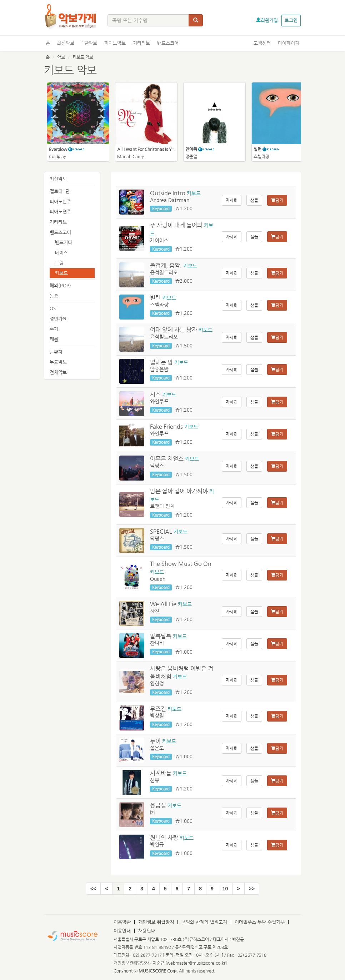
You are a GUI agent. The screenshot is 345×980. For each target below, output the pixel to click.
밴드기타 (64, 242)
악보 (61, 57)
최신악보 (66, 43)
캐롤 (54, 339)
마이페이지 (289, 43)
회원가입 (267, 20)
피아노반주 (60, 202)
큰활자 (56, 352)
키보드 (61, 273)
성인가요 (58, 319)
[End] (252, 889)
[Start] (93, 889)
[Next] (238, 889)
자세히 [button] (232, 200)
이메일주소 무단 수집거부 (260, 922)
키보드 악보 (83, 57)
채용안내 (147, 931)
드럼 (59, 263)
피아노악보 (115, 43)
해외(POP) (60, 285)
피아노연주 (60, 212)
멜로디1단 (60, 191)
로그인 (291, 20)
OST (54, 308)
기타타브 (141, 43)
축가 (54, 329)
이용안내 (122, 931)
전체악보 (58, 372)
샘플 (254, 200)
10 (225, 889)
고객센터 (262, 43)
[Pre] (106, 889)
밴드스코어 (168, 43)
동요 (54, 296)
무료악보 (58, 362)
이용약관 (122, 922)
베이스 (61, 253)
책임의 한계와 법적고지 (204, 922)
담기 (277, 200)
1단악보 (89, 43)
